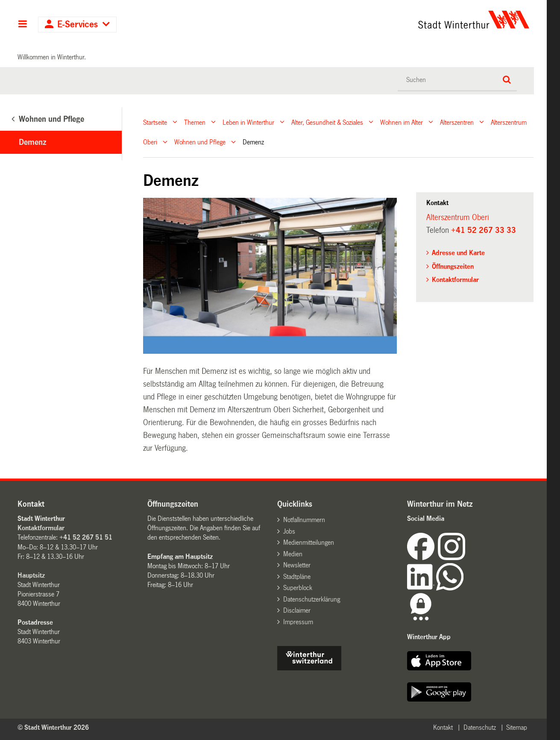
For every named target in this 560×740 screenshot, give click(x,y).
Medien (293, 554)
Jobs (289, 531)
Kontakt (443, 727)
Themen (195, 122)
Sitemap (517, 727)
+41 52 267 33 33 (484, 230)
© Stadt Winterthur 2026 (53, 727)
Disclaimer (297, 610)
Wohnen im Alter (402, 122)
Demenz (33, 142)
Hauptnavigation (22, 25)
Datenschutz (480, 727)
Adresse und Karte (458, 253)
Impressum (298, 622)
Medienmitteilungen (309, 542)
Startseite (155, 122)
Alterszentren (457, 122)
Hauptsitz (31, 575)
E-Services (78, 25)
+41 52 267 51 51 (86, 537)
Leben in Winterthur (248, 122)
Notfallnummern (304, 520)
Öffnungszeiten (453, 266)
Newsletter (297, 565)
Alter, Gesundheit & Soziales (327, 122)
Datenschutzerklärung (312, 599)
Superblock (298, 588)
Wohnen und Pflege (200, 142)
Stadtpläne (297, 577)
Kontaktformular (455, 280)
